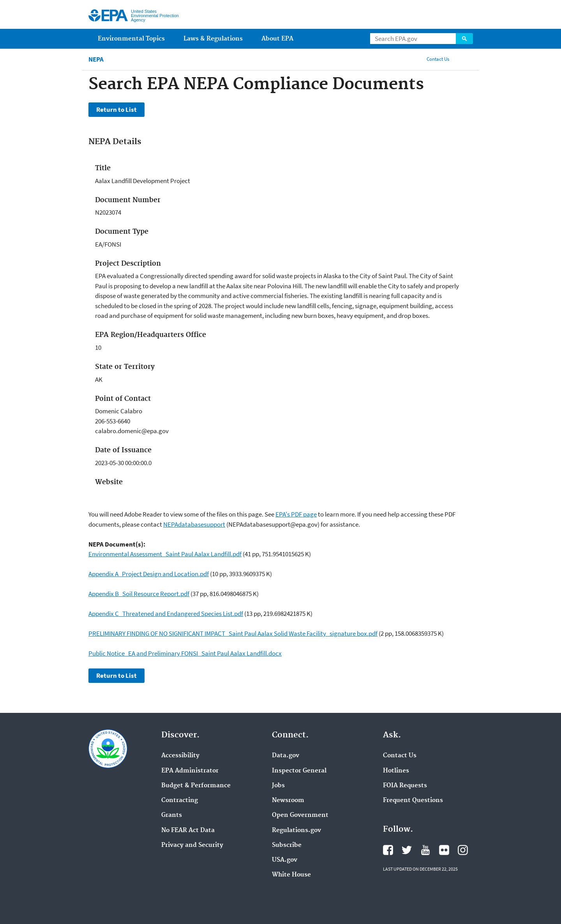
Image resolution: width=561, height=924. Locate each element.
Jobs (278, 786)
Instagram (463, 850)
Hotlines (396, 771)
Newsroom (288, 801)
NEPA (96, 59)
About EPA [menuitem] (277, 39)
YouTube (425, 850)
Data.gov (286, 756)
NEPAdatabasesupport (194, 524)
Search (464, 39)
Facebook (388, 850)
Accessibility (180, 756)
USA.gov (285, 860)
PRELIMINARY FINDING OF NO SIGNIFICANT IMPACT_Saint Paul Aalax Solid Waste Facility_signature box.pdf (233, 633)
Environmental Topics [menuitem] (131, 39)
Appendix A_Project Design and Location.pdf (149, 574)
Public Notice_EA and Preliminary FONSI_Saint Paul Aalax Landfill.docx (185, 653)
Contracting (180, 801)
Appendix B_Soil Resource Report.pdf (139, 594)
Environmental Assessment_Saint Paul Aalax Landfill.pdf (165, 554)
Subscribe (287, 845)
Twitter (407, 850)
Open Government (300, 815)
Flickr (444, 850)
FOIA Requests (405, 786)
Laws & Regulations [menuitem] (213, 39)
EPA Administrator (190, 771)
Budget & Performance (196, 786)
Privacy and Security (192, 845)
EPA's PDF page (296, 514)
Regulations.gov (296, 831)
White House (291, 875)
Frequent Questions (413, 801)
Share (465, 59)
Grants (172, 815)
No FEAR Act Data (188, 831)
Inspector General (299, 771)
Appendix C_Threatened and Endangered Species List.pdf (166, 614)
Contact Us (438, 59)
